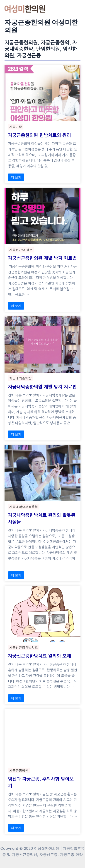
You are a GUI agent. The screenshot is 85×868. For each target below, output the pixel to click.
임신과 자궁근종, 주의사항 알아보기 (41, 782)
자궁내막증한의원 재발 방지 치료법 (42, 387)
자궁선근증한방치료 (24, 647)
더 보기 (16, 177)
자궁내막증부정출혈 (24, 507)
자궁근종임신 (19, 770)
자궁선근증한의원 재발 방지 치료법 (42, 258)
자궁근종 (16, 127)
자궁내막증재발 (20, 378)
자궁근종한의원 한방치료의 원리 (39, 135)
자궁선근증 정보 (21, 250)
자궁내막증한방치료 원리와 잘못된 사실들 (42, 519)
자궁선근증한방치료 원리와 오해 (39, 656)
